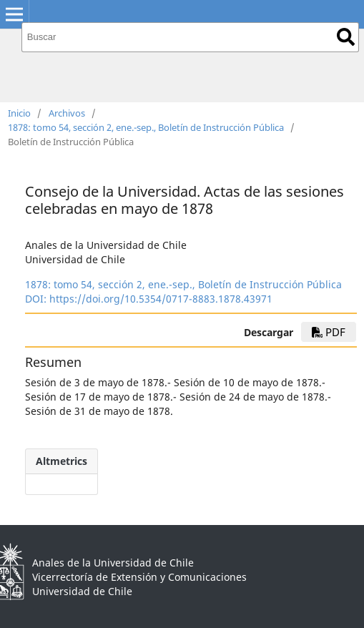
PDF (329, 332)
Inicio (19, 113)
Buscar (346, 37)
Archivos (67, 113)
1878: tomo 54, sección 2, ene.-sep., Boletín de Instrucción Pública (146, 127)
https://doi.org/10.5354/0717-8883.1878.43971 (161, 299)
